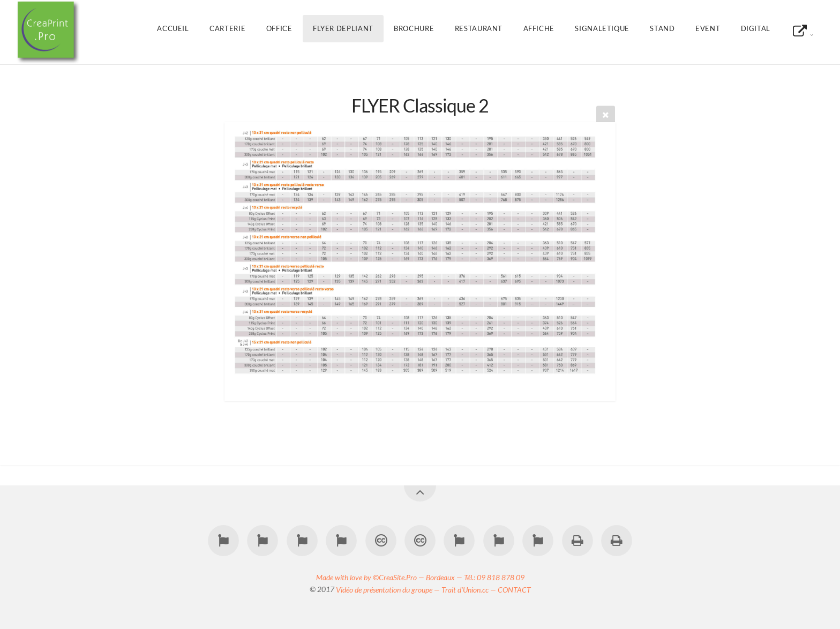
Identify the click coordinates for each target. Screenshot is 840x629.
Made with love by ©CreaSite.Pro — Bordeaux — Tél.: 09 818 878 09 (420, 577)
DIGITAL (756, 28)
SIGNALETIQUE (602, 28)
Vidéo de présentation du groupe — (389, 589)
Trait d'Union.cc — (470, 589)
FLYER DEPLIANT (343, 28)
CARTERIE (227, 28)
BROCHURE (414, 28)
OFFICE (279, 28)
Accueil (173, 28)
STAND (662, 28)
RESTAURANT (479, 28)
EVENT (708, 28)
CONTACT (514, 589)
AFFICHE (539, 28)
